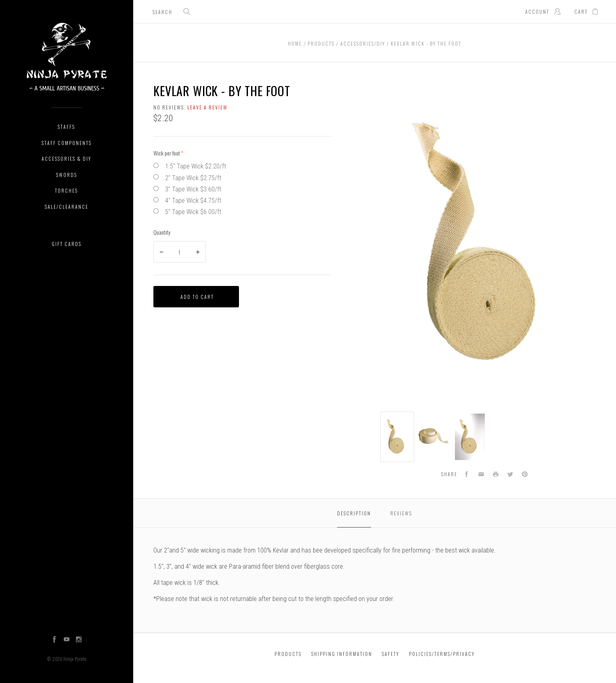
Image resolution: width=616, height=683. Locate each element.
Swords (67, 175)
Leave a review (207, 107)
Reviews (401, 513)
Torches (66, 190)
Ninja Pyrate (75, 659)
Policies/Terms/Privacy (442, 654)
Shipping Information (342, 654)
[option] (397, 437)
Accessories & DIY (66, 159)
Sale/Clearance (67, 207)
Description (354, 513)
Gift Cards (67, 244)
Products (288, 654)
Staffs (66, 127)
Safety (391, 654)
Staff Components (67, 143)
